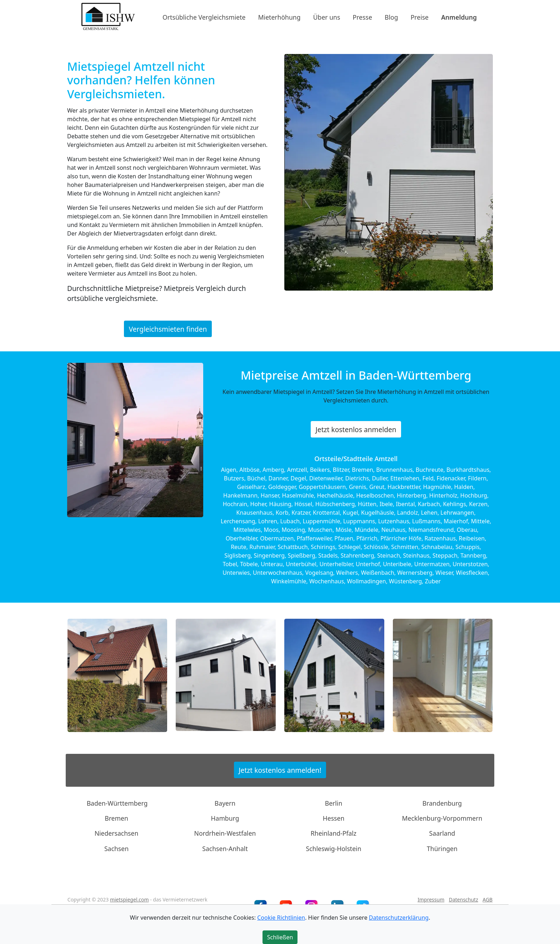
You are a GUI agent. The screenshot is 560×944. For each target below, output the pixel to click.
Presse (362, 17)
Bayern (225, 803)
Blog (391, 17)
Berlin (334, 803)
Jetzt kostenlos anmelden (356, 429)
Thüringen (442, 849)
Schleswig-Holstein (333, 849)
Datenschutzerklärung (399, 918)
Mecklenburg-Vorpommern (442, 818)
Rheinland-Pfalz (334, 833)
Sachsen (116, 849)
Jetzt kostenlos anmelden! (280, 770)
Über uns (327, 17)
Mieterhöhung (279, 17)
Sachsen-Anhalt (225, 849)
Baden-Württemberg (117, 803)
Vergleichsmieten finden (168, 329)
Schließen (280, 937)
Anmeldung (459, 17)
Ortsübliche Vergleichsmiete (204, 17)
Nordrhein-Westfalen (225, 833)
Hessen (334, 818)
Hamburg (225, 818)
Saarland (442, 833)
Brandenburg (442, 803)
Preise (420, 17)
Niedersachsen (117, 833)
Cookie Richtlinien (281, 918)
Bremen (116, 818)
